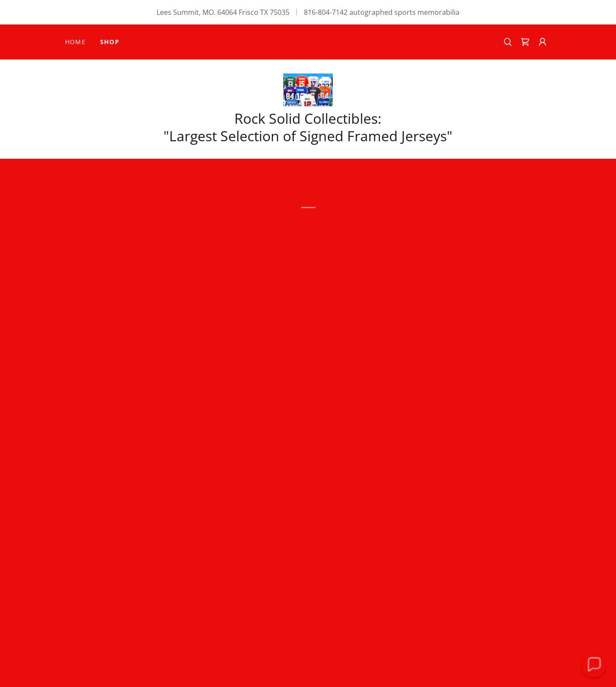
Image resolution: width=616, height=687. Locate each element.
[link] (308, 89)
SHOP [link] (110, 42)
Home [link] (76, 42)
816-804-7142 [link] (326, 12)
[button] (525, 42)
